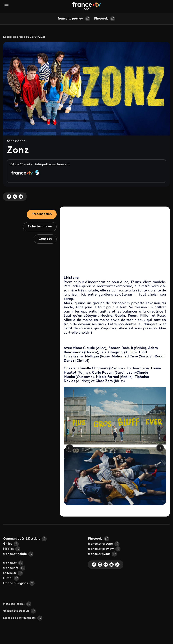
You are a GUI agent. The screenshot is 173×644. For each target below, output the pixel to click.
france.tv (10, 563)
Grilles (8, 544)
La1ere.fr (10, 573)
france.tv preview (71, 19)
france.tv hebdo (15, 554)
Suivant (160, 448)
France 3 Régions (16, 583)
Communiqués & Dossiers (22, 539)
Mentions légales (14, 604)
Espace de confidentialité (19, 618)
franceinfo (11, 568)
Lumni (8, 578)
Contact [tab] (45, 239)
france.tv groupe (100, 544)
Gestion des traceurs (16, 611)
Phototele (101, 19)
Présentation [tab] (42, 214)
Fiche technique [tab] (40, 227)
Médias (8, 549)
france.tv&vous (99, 554)
